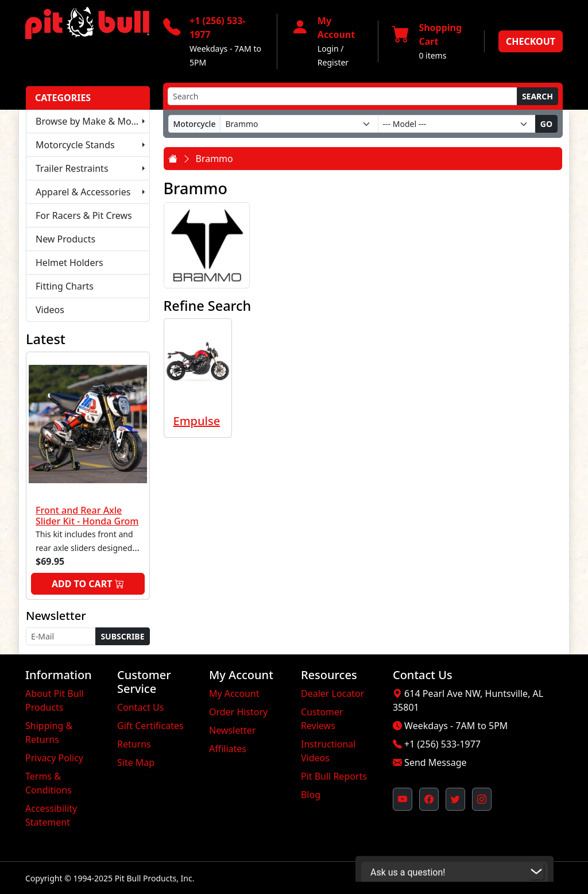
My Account (234, 693)
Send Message (435, 762)
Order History (238, 712)
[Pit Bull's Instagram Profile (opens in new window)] (482, 799)
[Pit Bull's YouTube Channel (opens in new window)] (403, 799)
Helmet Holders (69, 263)
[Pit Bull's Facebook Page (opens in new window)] (429, 799)
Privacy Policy (54, 758)
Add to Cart (88, 584)
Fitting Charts (65, 286)
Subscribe (122, 636)
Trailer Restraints (72, 168)
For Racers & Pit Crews (84, 215)
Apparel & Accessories (83, 192)
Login (328, 49)
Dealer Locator (332, 693)
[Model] (457, 124)
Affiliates (228, 749)
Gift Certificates (150, 726)
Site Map (136, 762)
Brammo (214, 159)
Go (546, 124)
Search (537, 96)
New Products (65, 239)
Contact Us (140, 707)
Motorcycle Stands (75, 145)
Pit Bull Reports (334, 776)
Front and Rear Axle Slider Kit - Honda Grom (87, 516)
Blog (311, 795)
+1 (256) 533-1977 (442, 744)
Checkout (531, 41)
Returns (134, 744)
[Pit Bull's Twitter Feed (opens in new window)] (455, 799)
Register (333, 62)
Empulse (197, 421)
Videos (50, 310)
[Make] (299, 124)
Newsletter (232, 730)
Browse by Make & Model (90, 121)
